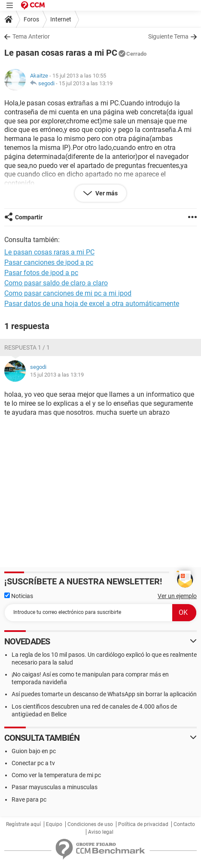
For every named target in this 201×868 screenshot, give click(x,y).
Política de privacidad (143, 824)
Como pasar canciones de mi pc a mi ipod (68, 293)
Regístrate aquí (23, 824)
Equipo (54, 824)
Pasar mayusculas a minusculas (55, 787)
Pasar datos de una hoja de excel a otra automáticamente (92, 304)
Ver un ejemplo (177, 596)
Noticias (19, 596)
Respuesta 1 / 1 (27, 347)
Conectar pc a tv (33, 763)
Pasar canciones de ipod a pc (49, 262)
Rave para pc (29, 799)
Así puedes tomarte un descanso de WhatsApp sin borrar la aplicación (104, 694)
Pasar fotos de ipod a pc (41, 273)
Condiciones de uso (90, 824)
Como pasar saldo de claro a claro (56, 283)
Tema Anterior (31, 36)
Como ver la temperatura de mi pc (56, 775)
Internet (61, 19)
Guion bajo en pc (34, 751)
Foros (31, 19)
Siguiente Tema (168, 36)
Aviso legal (101, 832)
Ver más (106, 193)
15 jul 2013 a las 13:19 (86, 83)
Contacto (184, 824)
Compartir (29, 217)
